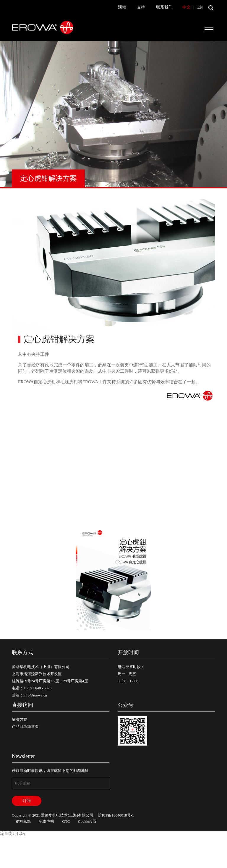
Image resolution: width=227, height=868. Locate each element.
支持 (141, 7)
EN (200, 7)
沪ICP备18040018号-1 (116, 815)
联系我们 (164, 7)
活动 (122, 7)
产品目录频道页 (25, 726)
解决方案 (20, 719)
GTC (66, 821)
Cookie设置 (87, 821)
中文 (187, 7)
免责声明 (46, 821)
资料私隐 (23, 821)
